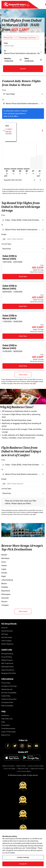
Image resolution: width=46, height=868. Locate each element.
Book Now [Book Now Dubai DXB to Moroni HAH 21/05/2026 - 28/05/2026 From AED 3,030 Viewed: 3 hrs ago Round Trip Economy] (23, 366)
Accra (4, 562)
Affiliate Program (7, 660)
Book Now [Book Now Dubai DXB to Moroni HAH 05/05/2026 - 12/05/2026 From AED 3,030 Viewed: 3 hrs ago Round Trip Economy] (23, 306)
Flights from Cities (23, 769)
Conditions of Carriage (9, 686)
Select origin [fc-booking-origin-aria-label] (9, 46)
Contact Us (5, 715)
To (5, 51)
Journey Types (6, 244)
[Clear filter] (43, 220)
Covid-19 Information (9, 732)
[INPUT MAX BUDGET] (25, 239)
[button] (28, 38)
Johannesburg (7, 580)
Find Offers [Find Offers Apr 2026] (23, 134)
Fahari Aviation (6, 641)
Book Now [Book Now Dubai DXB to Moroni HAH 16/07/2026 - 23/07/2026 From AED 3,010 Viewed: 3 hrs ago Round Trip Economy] (23, 277)
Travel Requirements (8, 728)
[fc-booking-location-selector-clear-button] (41, 52)
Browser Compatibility (9, 693)
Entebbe (5, 587)
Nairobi (4, 555)
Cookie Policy (6, 696)
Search (23, 69)
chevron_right (40, 180)
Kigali (4, 576)
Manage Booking (7, 654)
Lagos (4, 569)
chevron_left (34, 180)
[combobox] (23, 94)
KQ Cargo (5, 634)
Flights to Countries (8, 766)
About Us (4, 628)
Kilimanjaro (6, 594)
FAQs (3, 722)
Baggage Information (9, 673)
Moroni (4, 583)
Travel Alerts (5, 725)
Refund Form (6, 735)
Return (27, 58)
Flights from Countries (37, 769)
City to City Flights (10, 769)
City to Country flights (24, 771)
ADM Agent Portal (7, 667)
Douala (4, 573)
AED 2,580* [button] (20, 30)
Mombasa (5, 558)
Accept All (23, 864)
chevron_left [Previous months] (4, 131)
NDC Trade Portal (7, 663)
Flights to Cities (21, 766)
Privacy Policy (6, 683)
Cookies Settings (23, 857)
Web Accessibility (7, 706)
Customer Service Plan (9, 699)
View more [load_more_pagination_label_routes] (23, 611)
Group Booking (7, 657)
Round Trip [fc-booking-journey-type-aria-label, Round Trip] (8, 38)
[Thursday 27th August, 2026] (33, 163)
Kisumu (4, 601)
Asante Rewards (7, 631)
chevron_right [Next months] (42, 131)
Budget (4, 234)
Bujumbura (6, 591)
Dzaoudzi (5, 598)
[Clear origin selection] (42, 94)
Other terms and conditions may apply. (25, 384)
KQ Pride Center (7, 637)
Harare (4, 565)
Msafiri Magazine (7, 644)
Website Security (7, 689)
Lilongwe (5, 605)
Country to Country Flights (36, 766)
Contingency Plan (7, 702)
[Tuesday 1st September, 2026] (40, 162)
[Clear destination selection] (42, 104)
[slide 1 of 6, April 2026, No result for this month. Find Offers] (23, 131)
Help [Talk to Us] (7, 719)
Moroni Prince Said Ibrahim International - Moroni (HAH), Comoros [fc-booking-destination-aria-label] (22, 53)
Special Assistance (8, 670)
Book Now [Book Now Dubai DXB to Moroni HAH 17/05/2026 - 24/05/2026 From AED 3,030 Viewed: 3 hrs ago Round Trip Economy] (23, 336)
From (6, 43)
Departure (7, 58)
